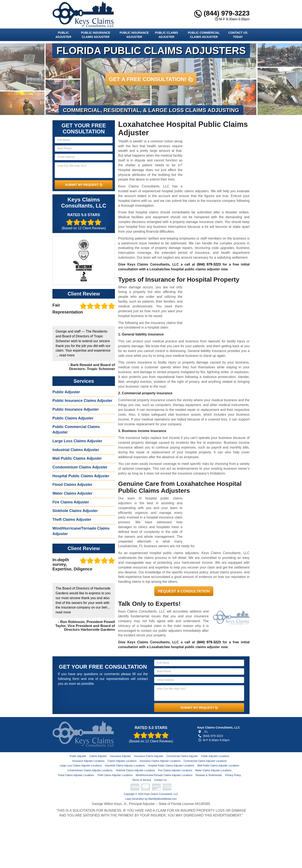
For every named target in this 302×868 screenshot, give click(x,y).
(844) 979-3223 (222, 13)
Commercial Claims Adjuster (182, 756)
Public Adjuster (63, 35)
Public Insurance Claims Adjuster (96, 35)
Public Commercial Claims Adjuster (204, 35)
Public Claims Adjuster (167, 35)
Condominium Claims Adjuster (80, 467)
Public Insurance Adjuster (134, 35)
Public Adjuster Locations (215, 756)
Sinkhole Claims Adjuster (75, 511)
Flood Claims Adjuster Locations (76, 775)
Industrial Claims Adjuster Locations (125, 766)
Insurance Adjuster (120, 756)
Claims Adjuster (98, 756)
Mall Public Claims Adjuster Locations (218, 766)
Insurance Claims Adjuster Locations (160, 761)
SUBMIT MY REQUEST (84, 185)
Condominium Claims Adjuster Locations (90, 770)
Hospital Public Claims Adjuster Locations (171, 766)
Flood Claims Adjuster (72, 485)
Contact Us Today (238, 35)
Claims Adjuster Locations (122, 761)
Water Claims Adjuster (72, 493)
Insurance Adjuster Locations (88, 761)
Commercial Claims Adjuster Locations (205, 761)
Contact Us (160, 780)
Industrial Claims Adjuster (76, 450)
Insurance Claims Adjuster (149, 756)
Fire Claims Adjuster (71, 502)
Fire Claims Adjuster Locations (175, 770)
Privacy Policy (233, 775)
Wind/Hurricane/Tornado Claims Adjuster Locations (164, 775)
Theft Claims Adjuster (72, 520)
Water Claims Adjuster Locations (213, 770)
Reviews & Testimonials (209, 775)
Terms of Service (142, 780)
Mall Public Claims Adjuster (77, 458)
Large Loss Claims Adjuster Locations (81, 766)
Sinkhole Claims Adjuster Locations (135, 770)
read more (67, 355)
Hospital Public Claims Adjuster (81, 476)
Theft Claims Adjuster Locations (115, 775)
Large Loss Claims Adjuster (77, 441)
